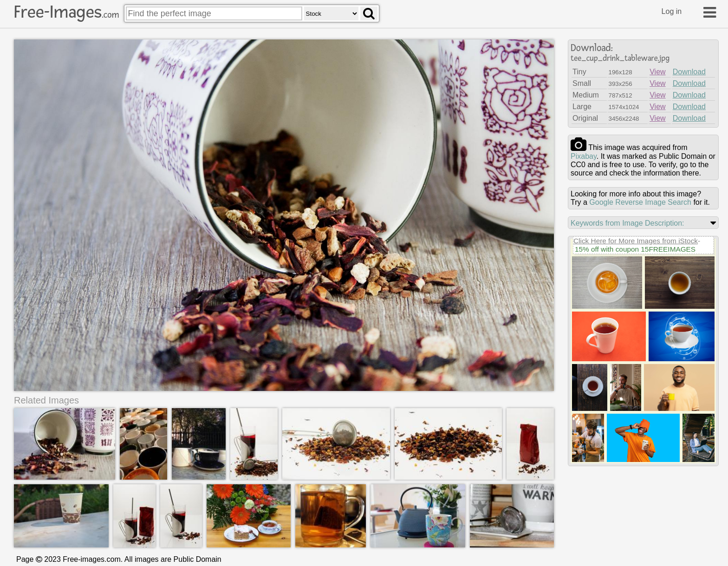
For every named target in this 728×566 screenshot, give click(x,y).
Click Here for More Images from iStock (636, 241)
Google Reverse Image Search (640, 202)
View (657, 72)
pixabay (584, 156)
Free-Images (66, 12)
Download (689, 72)
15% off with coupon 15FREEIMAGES (635, 249)
